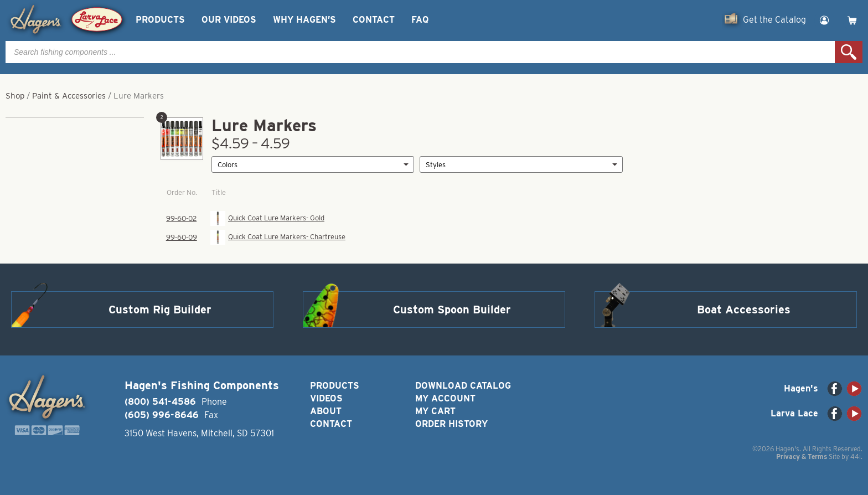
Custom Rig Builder (160, 310)
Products (160, 20)
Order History (451, 424)
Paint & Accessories (69, 96)
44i (856, 457)
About (326, 411)
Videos (326, 398)
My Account (445, 398)
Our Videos (229, 20)
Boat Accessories (744, 310)
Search (849, 52)
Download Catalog (463, 386)
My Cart (435, 411)
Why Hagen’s (304, 20)
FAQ (420, 20)
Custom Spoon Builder (452, 310)
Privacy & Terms (802, 457)
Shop (15, 96)
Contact (374, 20)
